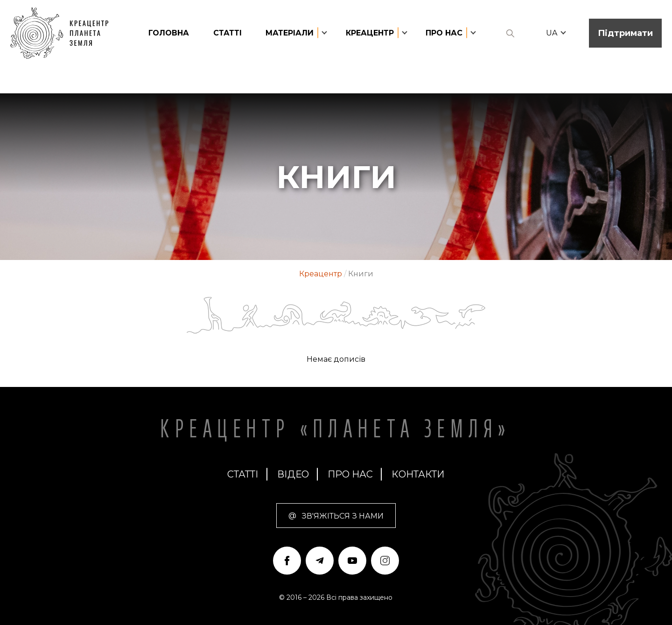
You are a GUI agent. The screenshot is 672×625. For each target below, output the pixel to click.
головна (169, 33)
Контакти (418, 474)
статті (227, 33)
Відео (293, 474)
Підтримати (625, 33)
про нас (350, 474)
